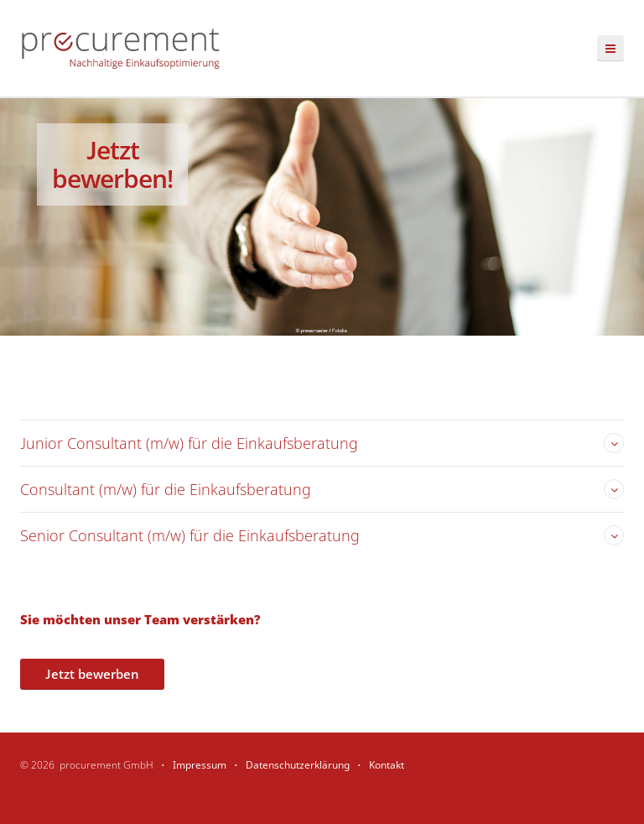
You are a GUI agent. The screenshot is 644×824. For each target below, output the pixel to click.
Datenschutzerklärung (298, 765)
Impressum (200, 765)
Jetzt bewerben (92, 674)
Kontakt (387, 765)
